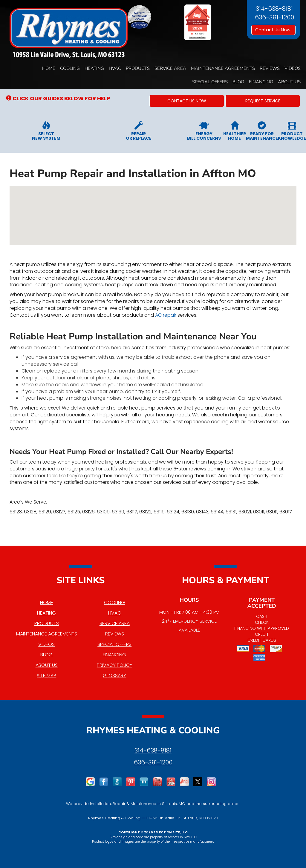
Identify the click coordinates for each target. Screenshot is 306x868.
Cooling (70, 68)
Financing (261, 82)
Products (138, 68)
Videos (293, 68)
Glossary (114, 676)
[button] (187, 101)
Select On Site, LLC (170, 832)
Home (49, 68)
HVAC (115, 68)
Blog (238, 82)
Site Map (46, 676)
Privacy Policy (115, 665)
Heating (94, 68)
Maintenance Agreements (223, 68)
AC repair (166, 315)
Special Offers (210, 82)
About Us (289, 82)
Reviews (270, 68)
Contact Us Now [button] (273, 30)
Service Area (170, 68)
